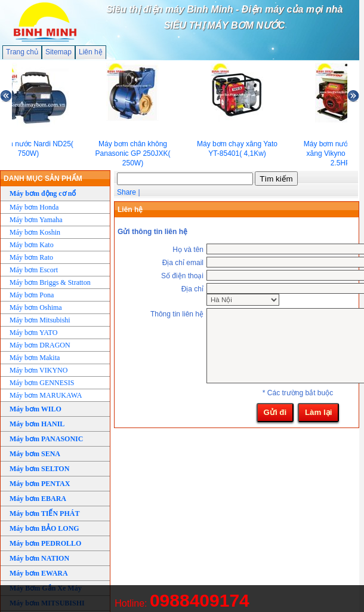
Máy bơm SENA (35, 454)
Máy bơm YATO (33, 333)
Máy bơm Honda (34, 207)
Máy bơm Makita (35, 358)
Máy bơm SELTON (39, 469)
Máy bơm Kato (32, 245)
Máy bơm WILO (36, 409)
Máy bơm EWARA (39, 573)
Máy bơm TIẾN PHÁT (44, 513)
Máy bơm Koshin (35, 232)
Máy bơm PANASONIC (46, 439)
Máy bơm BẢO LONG (44, 528)
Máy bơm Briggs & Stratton (50, 282)
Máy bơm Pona (32, 295)
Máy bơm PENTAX (40, 484)
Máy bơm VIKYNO (38, 370)
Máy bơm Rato (31, 257)
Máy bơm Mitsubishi (40, 320)
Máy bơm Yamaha (36, 220)
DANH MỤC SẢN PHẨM (43, 179)
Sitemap (58, 52)
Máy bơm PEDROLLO (45, 543)
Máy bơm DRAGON (40, 345)
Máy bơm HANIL (37, 424)
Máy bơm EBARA (38, 499)
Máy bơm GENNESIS (42, 383)
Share (127, 192)
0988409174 (200, 600)
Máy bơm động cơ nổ (43, 193)
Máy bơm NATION (39, 558)
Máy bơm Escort (34, 270)
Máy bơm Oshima (36, 307)
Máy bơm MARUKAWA (46, 395)
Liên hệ (91, 52)
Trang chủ (22, 52)
